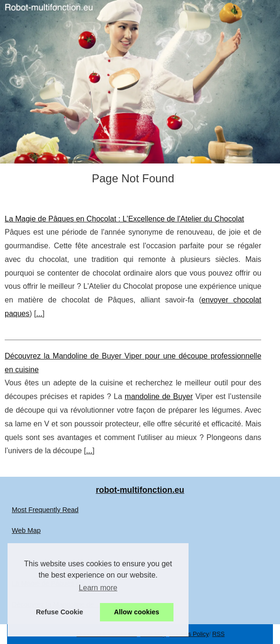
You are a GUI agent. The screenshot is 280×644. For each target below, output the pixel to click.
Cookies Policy (189, 634)
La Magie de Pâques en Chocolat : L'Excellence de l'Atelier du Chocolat (124, 219)
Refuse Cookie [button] (59, 612)
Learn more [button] (98, 588)
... (39, 314)
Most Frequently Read (45, 510)
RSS (218, 634)
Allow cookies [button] (137, 612)
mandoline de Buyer (159, 396)
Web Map (26, 530)
